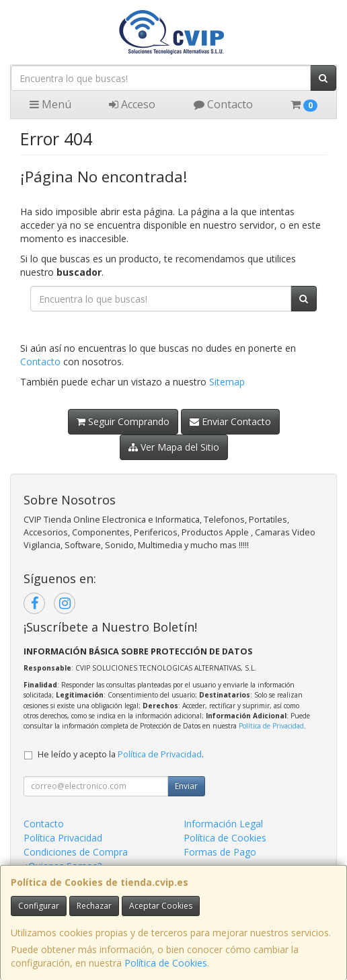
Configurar (39, 906)
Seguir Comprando (123, 421)
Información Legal (223, 824)
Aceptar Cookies (161, 906)
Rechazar (94, 906)
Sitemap (227, 382)
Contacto (223, 104)
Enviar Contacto (230, 421)
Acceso (132, 104)
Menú (50, 104)
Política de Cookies (166, 963)
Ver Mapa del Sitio (174, 447)
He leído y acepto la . (121, 754)
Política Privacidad (63, 838)
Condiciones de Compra (76, 852)
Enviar (186, 786)
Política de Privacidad (271, 726)
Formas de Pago (220, 852)
